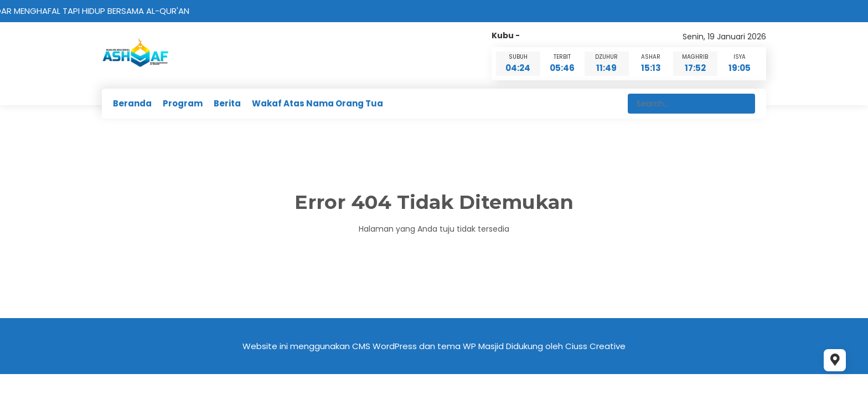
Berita (227, 103)
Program (183, 103)
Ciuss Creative (595, 346)
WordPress (395, 346)
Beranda (132, 103)
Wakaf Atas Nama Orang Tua (317, 103)
